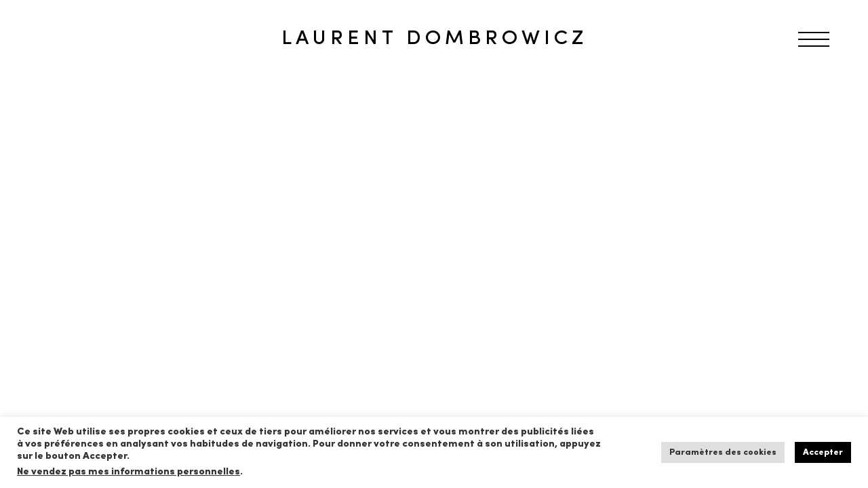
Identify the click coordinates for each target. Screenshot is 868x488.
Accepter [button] (823, 452)
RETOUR (56, 104)
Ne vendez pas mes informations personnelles (129, 472)
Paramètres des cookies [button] (723, 452)
